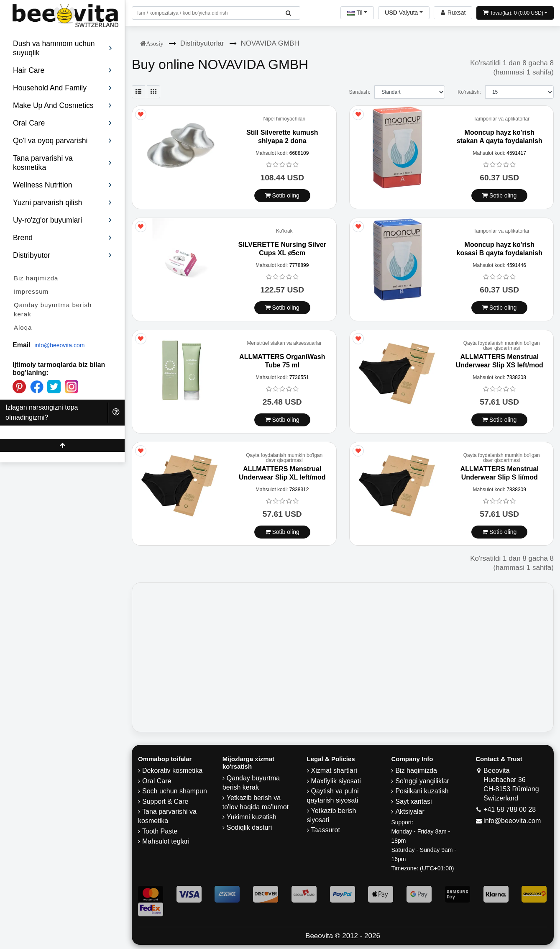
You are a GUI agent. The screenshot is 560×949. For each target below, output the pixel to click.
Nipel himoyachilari (284, 119)
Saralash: (359, 92)
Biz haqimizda (36, 278)
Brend (63, 238)
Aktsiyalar (410, 812)
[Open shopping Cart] (515, 13)
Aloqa (23, 327)
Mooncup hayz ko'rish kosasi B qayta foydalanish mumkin (500, 253)
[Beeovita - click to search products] (288, 13)
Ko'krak (284, 231)
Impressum (31, 291)
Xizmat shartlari (334, 771)
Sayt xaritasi (413, 802)
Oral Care (157, 781)
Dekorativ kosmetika (172, 771)
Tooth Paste (160, 831)
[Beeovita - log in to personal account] (453, 13)
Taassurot (326, 830)
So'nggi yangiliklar (422, 781)
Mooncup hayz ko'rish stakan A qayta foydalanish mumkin (500, 140)
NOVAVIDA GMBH (270, 43)
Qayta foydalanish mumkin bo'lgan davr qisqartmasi (502, 346)
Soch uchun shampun (175, 791)
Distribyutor (63, 255)
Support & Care (165, 802)
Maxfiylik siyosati (336, 781)
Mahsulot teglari (166, 841)
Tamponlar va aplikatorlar (501, 119)
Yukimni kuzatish (252, 817)
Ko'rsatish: (469, 92)
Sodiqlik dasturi (249, 827)
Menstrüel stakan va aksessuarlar (284, 343)
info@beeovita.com (59, 345)
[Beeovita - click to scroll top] (62, 445)
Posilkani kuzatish (422, 791)
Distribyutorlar (202, 43)
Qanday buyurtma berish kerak (53, 309)
